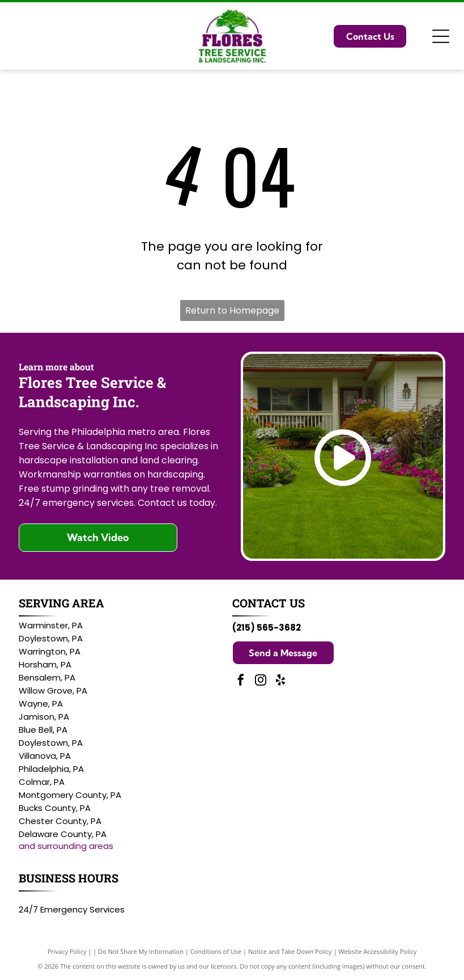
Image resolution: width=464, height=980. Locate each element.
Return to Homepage (232, 311)
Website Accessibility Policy (377, 951)
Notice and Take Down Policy (290, 951)
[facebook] (241, 681)
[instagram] (261, 681)
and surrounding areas (66, 846)
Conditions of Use (216, 951)
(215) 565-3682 (267, 628)
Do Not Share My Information (141, 951)
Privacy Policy (67, 951)
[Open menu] (441, 36)
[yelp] (280, 681)
